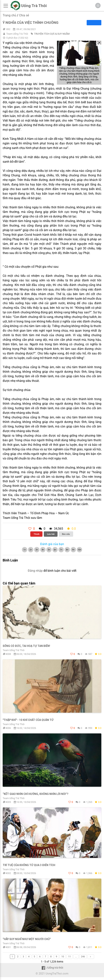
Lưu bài (51, 534)
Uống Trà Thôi (34, 6)
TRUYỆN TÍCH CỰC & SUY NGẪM (52, 34)
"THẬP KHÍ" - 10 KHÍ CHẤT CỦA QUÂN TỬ (28, 720)
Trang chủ (9, 15)
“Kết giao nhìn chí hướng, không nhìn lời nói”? (35, 794)
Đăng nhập (35, 571)
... (76, 957)
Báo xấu (66, 534)
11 (70, 957)
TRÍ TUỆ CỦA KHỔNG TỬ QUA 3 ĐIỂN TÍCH (29, 865)
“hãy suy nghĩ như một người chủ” (27, 939)
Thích (36, 534)
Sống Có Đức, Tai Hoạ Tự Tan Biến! (26, 646)
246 (83, 957)
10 (63, 957)
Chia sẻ (24, 15)
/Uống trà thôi (52, 968)
